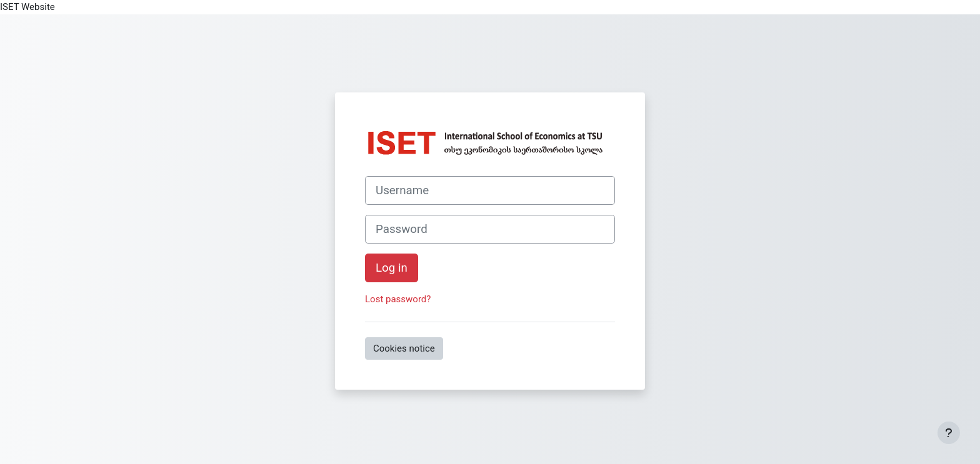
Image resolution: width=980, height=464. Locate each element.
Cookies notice (404, 348)
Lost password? (398, 299)
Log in (392, 268)
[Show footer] (949, 433)
